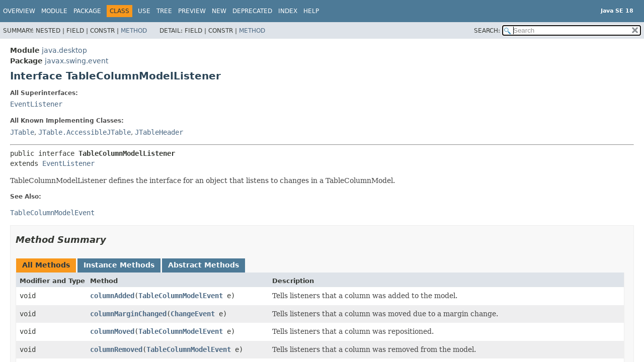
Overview (19, 11)
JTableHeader (159, 132)
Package (87, 11)
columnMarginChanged (128, 314)
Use (144, 11)
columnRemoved (116, 349)
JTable (22, 132)
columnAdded (112, 296)
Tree (164, 11)
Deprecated (252, 11)
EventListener (36, 104)
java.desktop (64, 50)
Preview (192, 11)
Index (288, 11)
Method (134, 31)
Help (311, 11)
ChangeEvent (193, 314)
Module (54, 11)
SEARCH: (487, 31)
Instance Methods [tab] (119, 265)
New (219, 11)
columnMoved (112, 331)
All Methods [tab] (46, 265)
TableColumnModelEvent (181, 296)
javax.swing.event (76, 61)
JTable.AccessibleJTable (85, 132)
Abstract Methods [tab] (204, 265)
